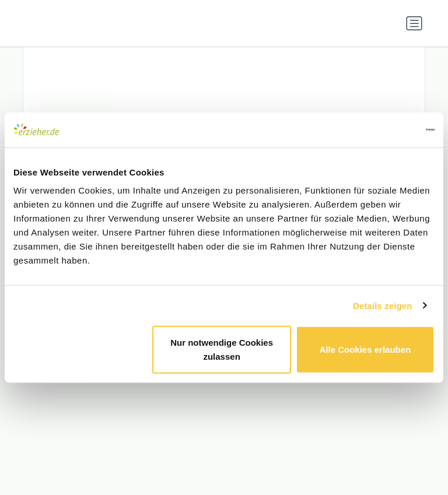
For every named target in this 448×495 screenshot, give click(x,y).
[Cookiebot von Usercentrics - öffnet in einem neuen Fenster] (384, 129)
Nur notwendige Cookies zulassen (222, 350)
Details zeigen (382, 305)
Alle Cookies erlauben (365, 350)
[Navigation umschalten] (414, 23)
